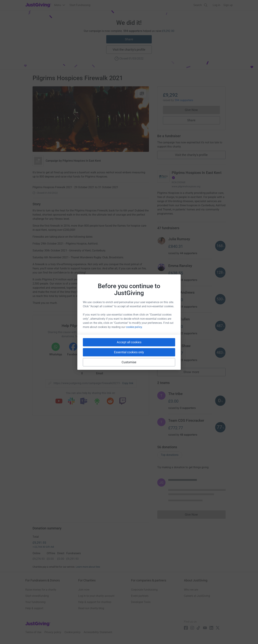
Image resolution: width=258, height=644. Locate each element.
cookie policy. (134, 327)
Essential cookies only (129, 352)
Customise (129, 362)
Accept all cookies (129, 342)
